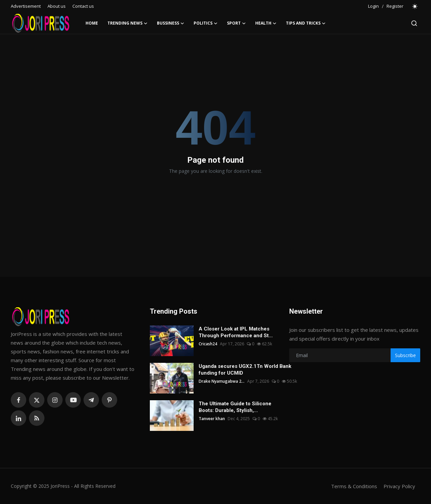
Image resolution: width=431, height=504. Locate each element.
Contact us (83, 6)
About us (57, 6)
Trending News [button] (127, 23)
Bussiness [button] (171, 23)
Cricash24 (208, 344)
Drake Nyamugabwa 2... (222, 381)
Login (373, 6)
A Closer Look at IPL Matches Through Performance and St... (236, 332)
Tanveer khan (212, 419)
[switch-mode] (415, 6)
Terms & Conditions (354, 486)
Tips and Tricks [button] (306, 23)
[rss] (37, 418)
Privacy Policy (399, 486)
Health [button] (266, 23)
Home (92, 23)
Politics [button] (206, 23)
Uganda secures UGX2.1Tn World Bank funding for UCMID (245, 370)
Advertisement (26, 6)
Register (395, 6)
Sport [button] (236, 23)
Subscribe (405, 355)
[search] (414, 23)
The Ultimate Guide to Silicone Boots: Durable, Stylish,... (235, 407)
